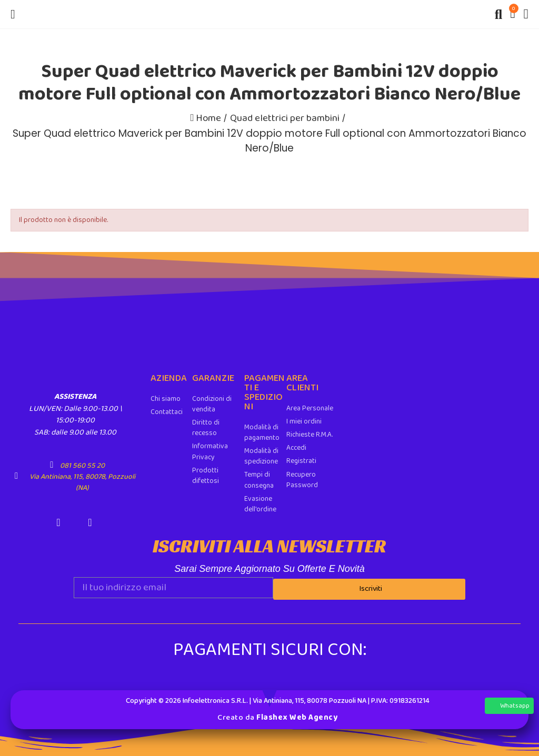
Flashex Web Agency (297, 715)
